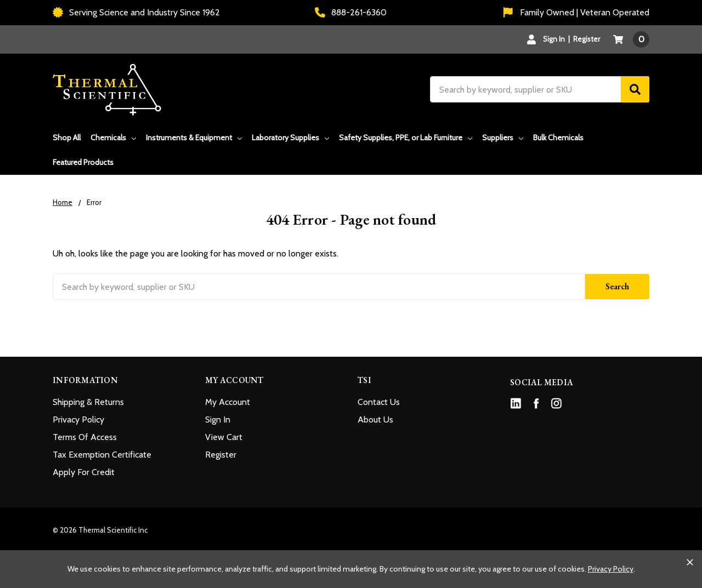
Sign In (218, 419)
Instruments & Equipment (194, 138)
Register (587, 39)
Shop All (67, 138)
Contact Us (379, 402)
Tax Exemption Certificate (102, 455)
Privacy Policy (78, 419)
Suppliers (503, 138)
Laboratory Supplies (290, 138)
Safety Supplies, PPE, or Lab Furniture (406, 138)
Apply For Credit (84, 472)
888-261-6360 (351, 12)
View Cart (224, 437)
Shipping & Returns (88, 402)
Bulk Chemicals (558, 138)
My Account (228, 402)
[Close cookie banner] (690, 562)
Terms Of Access (85, 437)
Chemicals (113, 138)
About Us (375, 419)
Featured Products (83, 162)
